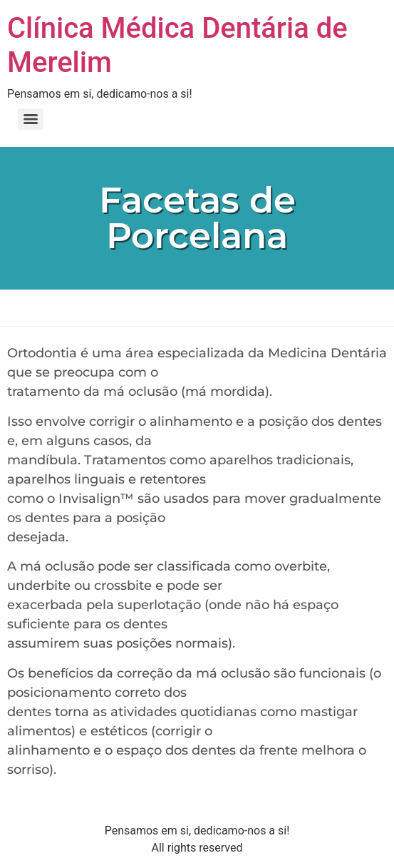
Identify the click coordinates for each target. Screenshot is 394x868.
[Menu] (31, 119)
